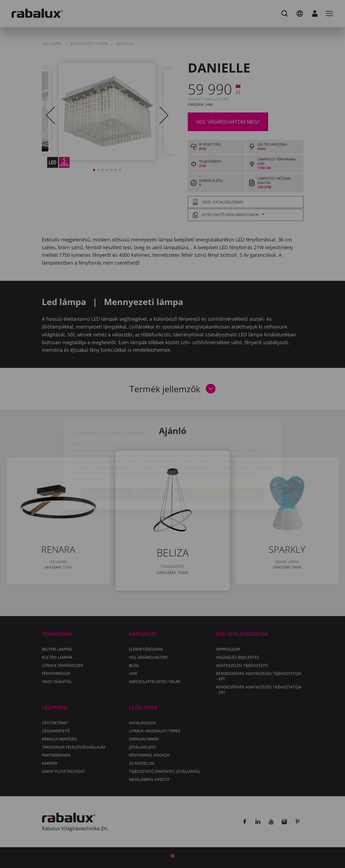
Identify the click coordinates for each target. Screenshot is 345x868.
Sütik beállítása (107, 464)
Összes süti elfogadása (229, 464)
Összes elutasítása (164, 464)
